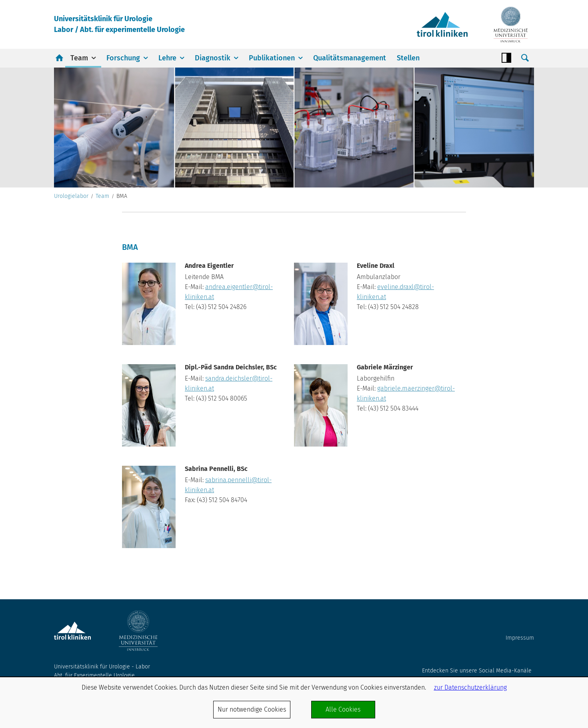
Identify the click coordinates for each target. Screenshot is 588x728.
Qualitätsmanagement (350, 58)
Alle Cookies (343, 709)
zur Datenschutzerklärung (470, 687)
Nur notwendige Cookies (252, 709)
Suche (525, 58)
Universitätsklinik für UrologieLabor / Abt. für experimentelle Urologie (119, 24)
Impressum (520, 638)
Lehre (167, 58)
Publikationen (272, 58)
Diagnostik (213, 58)
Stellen (408, 58)
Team (79, 58)
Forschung (123, 58)
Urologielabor (71, 196)
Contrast (506, 58)
